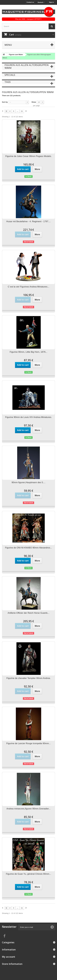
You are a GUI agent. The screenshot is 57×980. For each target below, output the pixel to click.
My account (9, 957)
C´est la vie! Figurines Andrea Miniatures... (28, 287)
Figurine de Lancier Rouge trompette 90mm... (28, 743)
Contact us (30, 2)
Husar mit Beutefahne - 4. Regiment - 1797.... (28, 221)
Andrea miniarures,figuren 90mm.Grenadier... (28, 809)
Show (34, 102)
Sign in (51, 2)
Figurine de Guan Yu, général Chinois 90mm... (28, 874)
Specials (10, 75)
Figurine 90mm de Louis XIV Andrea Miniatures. (28, 417)
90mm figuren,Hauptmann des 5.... (29, 482)
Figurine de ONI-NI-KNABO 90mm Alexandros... (28, 548)
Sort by (5, 102)
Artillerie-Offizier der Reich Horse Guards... (28, 613)
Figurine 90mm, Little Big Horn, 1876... (28, 352)
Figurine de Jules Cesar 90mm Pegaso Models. (28, 156)
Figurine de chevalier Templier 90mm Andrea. (29, 678)
